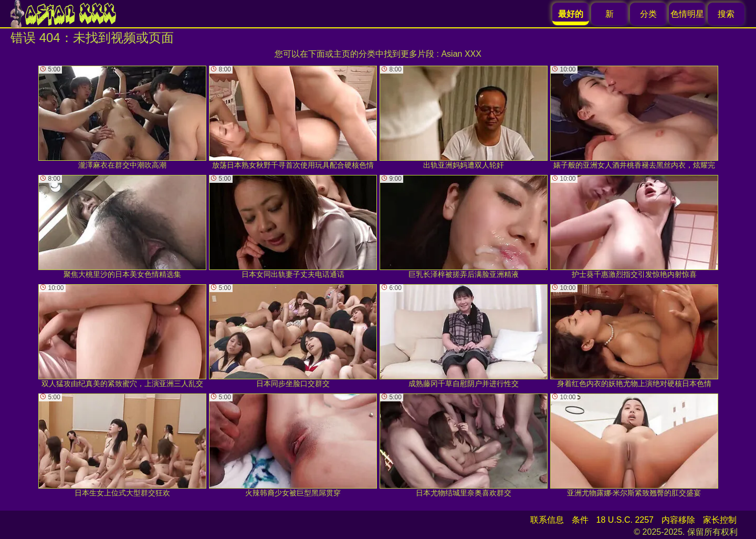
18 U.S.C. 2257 (625, 520)
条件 (580, 520)
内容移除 (678, 520)
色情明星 (687, 14)
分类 (648, 14)
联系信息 (547, 520)
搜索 (726, 14)
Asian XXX (461, 54)
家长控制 (720, 520)
